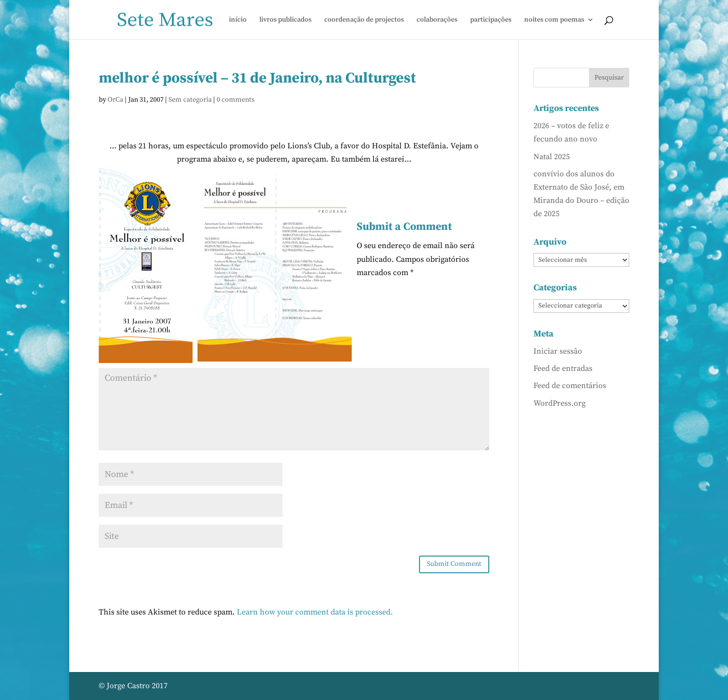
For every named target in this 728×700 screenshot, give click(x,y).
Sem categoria (190, 100)
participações (491, 20)
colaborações (437, 20)
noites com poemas (554, 20)
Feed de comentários (570, 386)
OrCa (115, 100)
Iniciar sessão (558, 351)
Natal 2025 (552, 157)
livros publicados (285, 20)
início (238, 20)
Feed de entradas (563, 368)
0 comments (236, 100)
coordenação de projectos (364, 20)
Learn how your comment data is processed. (315, 612)
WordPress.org (560, 403)
